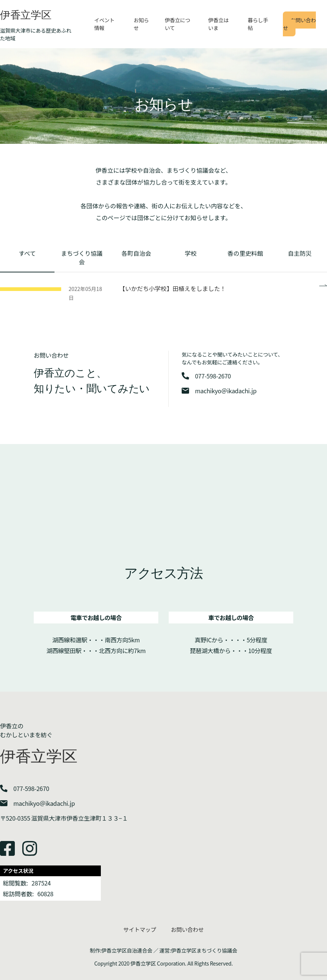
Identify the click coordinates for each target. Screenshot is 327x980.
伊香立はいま (219, 24)
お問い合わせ (299, 24)
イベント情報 (104, 24)
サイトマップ (140, 929)
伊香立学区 (26, 15)
